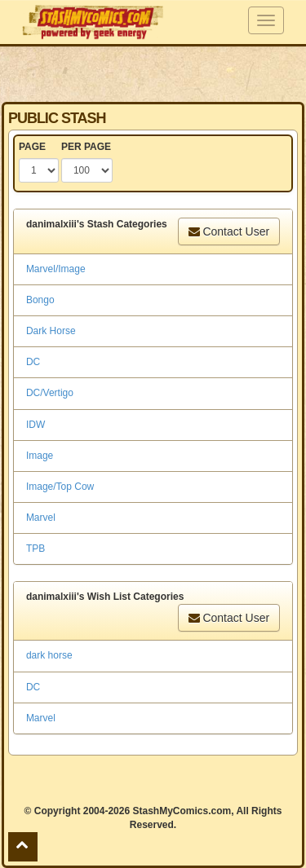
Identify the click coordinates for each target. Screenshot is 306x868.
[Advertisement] (153, 73)
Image (40, 456)
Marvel (41, 518)
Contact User (229, 231)
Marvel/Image (56, 269)
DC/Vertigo (50, 393)
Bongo (40, 300)
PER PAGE (86, 147)
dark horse (49, 655)
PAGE (32, 147)
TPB (35, 549)
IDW (35, 425)
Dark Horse (51, 331)
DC (33, 362)
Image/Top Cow (60, 487)
